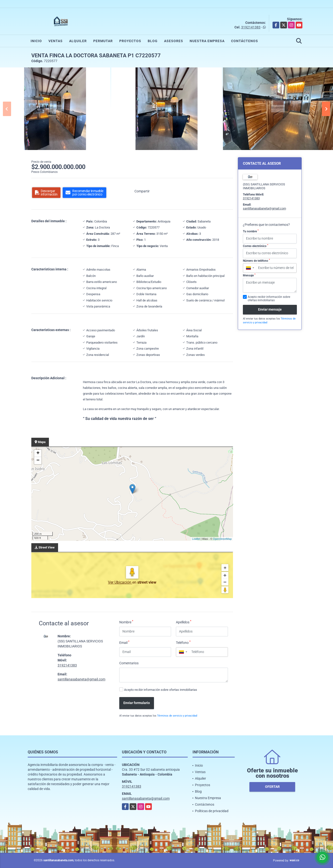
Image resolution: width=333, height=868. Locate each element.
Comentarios (129, 663)
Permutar (103, 41)
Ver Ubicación (120, 582)
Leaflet (196, 539)
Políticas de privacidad (212, 811)
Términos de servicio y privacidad (177, 716)
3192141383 (251, 27)
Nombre (126, 622)
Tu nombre (251, 231)
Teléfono (183, 642)
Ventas (56, 41)
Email (124, 642)
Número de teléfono (256, 261)
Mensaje (249, 275)
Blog (153, 41)
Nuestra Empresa (207, 41)
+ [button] (38, 453)
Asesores (174, 41)
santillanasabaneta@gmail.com (81, 679)
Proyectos (130, 41)
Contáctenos (245, 41)
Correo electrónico (256, 246)
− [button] (38, 461)
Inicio (36, 41)
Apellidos (184, 622)
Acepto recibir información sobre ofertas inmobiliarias (161, 690)
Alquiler (78, 41)
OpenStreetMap (222, 539)
